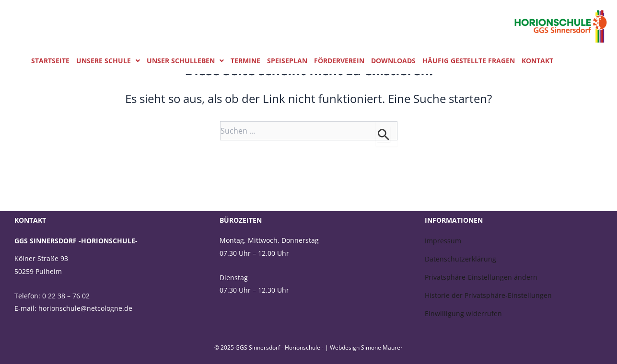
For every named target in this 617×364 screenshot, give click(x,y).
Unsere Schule (108, 61)
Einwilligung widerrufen (463, 313)
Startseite (50, 61)
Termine (245, 61)
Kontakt (537, 61)
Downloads (393, 61)
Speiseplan (287, 61)
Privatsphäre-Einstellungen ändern (481, 277)
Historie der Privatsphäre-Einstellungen (488, 295)
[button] (108, 61)
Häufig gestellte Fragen (469, 61)
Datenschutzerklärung (460, 259)
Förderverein (339, 61)
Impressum (443, 241)
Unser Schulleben (185, 61)
